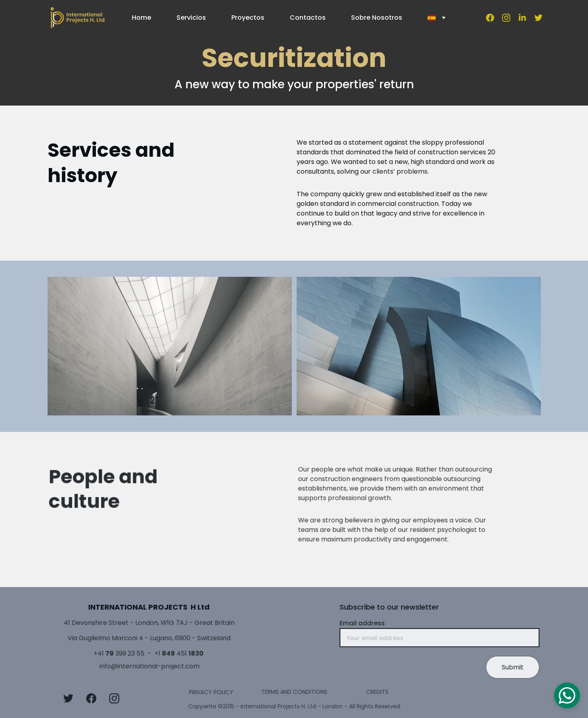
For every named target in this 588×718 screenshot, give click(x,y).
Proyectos (248, 18)
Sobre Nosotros (377, 18)
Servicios (191, 18)
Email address (365, 625)
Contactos (308, 18)
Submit (509, 666)
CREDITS (377, 692)
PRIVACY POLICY (211, 693)
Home (141, 18)
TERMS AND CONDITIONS (294, 692)
